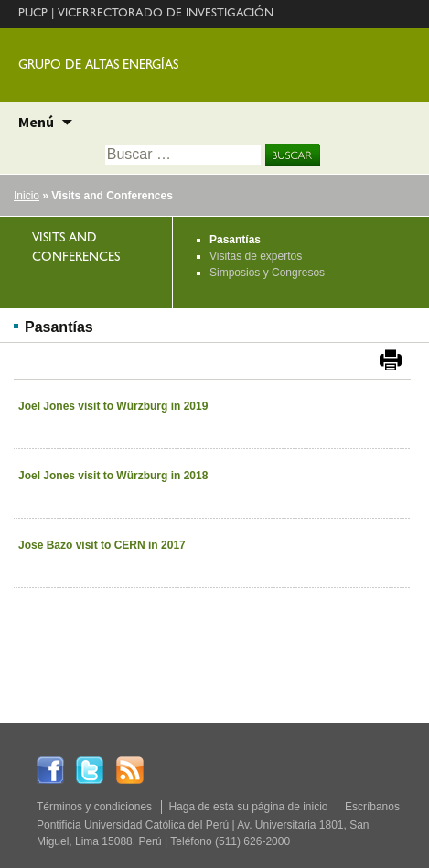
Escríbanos (372, 807)
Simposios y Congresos (267, 273)
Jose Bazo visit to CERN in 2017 (102, 545)
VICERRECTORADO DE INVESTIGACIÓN (166, 14)
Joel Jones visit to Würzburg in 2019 (113, 406)
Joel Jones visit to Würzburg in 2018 (113, 476)
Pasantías (235, 240)
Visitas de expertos (256, 256)
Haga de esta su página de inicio (248, 807)
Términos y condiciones (94, 807)
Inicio (27, 196)
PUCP (33, 14)
